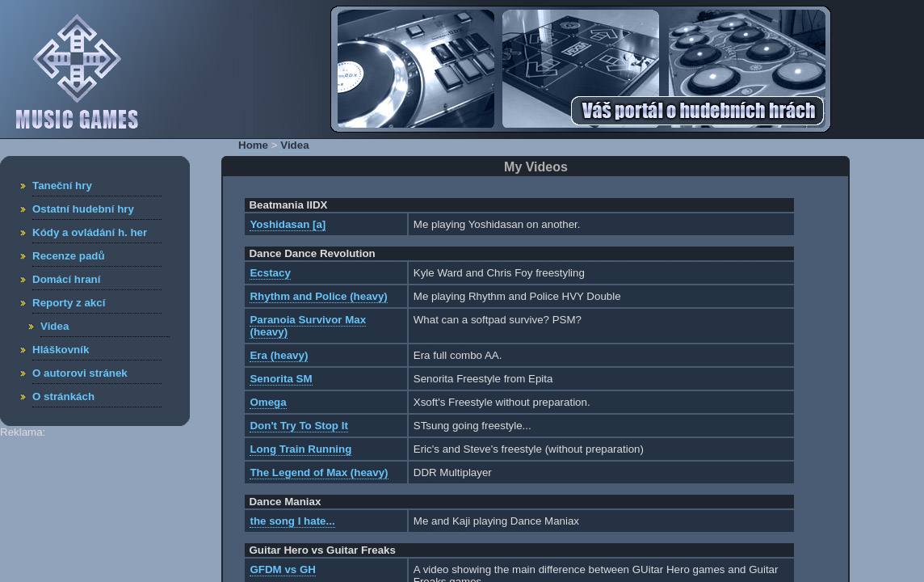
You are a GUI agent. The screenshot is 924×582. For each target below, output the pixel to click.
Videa (55, 326)
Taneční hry (62, 186)
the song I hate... (292, 521)
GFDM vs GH (282, 569)
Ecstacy (270, 273)
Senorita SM (281, 379)
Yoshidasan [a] (288, 224)
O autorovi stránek (80, 373)
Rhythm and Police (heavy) (318, 296)
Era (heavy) (279, 355)
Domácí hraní (66, 279)
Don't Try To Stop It (298, 426)
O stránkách (63, 396)
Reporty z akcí (69, 303)
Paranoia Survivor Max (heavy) (308, 326)
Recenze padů (69, 256)
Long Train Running (300, 449)
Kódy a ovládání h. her (90, 232)
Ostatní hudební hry (83, 209)
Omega (268, 402)
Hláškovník (61, 350)
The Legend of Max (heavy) (319, 472)
